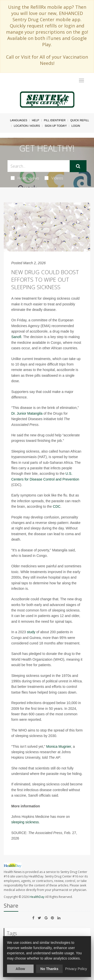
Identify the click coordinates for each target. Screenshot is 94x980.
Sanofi (16, 337)
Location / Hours (27, 126)
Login (76, 126)
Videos (54, 178)
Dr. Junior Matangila (27, 413)
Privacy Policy (76, 969)
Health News (25, 178)
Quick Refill (80, 120)
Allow (20, 969)
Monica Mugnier (59, 746)
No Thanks (49, 969)
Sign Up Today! (56, 126)
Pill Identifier (55, 120)
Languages (19, 120)
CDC (57, 506)
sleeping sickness (25, 822)
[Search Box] (39, 166)
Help (35, 120)
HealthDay (37, 897)
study (31, 632)
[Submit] (78, 166)
